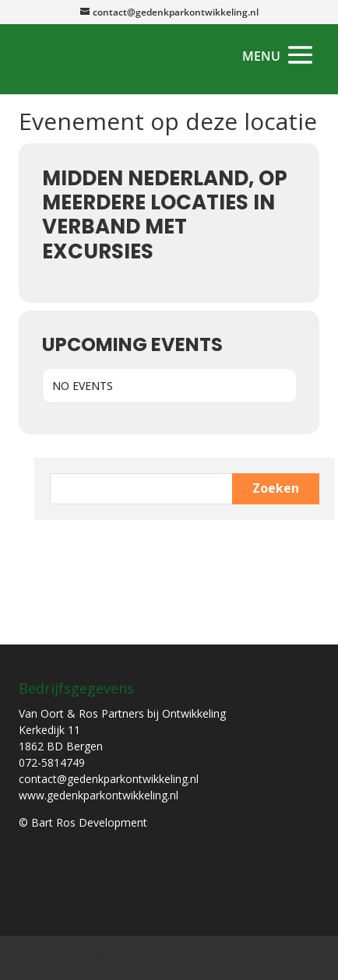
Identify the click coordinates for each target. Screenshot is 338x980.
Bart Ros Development (220, 957)
